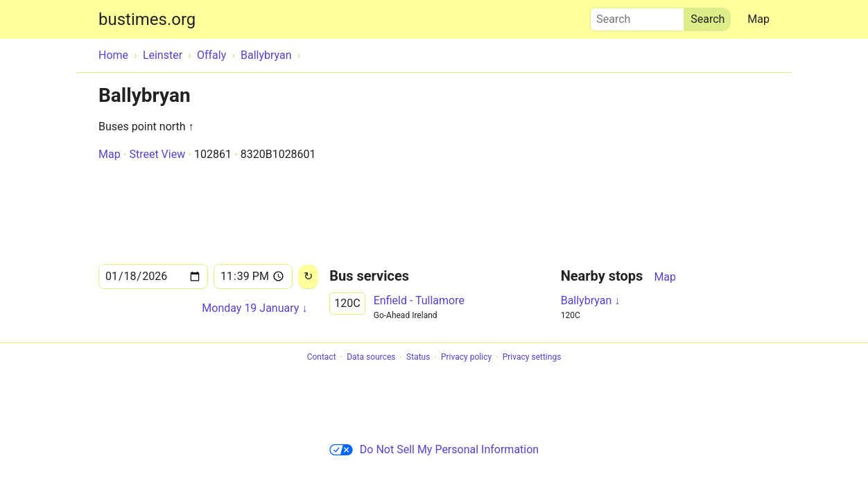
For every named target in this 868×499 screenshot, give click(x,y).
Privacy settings (532, 358)
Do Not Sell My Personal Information (434, 449)
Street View (157, 154)
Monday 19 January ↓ (254, 308)
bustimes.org (147, 19)
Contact (322, 358)
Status (418, 358)
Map (758, 19)
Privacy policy (466, 358)
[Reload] (308, 277)
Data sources (371, 358)
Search (637, 16)
